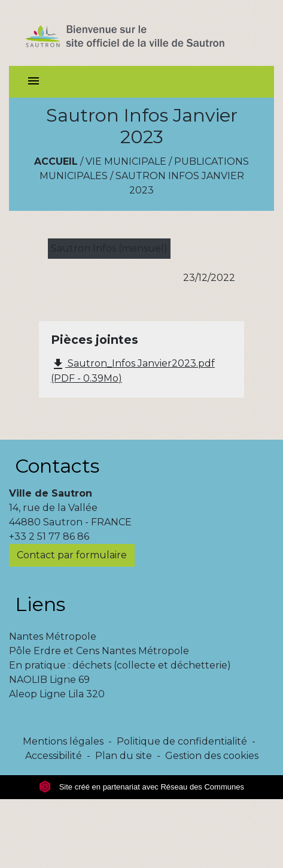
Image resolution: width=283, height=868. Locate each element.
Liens (40, 604)
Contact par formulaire (72, 555)
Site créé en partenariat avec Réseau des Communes (141, 787)
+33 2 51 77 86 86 (49, 536)
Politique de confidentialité (182, 741)
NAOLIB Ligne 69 (49, 680)
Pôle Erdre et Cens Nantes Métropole (99, 651)
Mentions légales (63, 741)
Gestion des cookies (212, 756)
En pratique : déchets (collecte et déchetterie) (120, 665)
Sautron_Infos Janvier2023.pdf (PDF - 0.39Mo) (133, 371)
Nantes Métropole (53, 636)
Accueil (56, 161)
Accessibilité (54, 756)
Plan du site (124, 756)
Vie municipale (126, 161)
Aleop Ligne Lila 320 (57, 694)
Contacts (57, 466)
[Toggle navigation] (34, 82)
